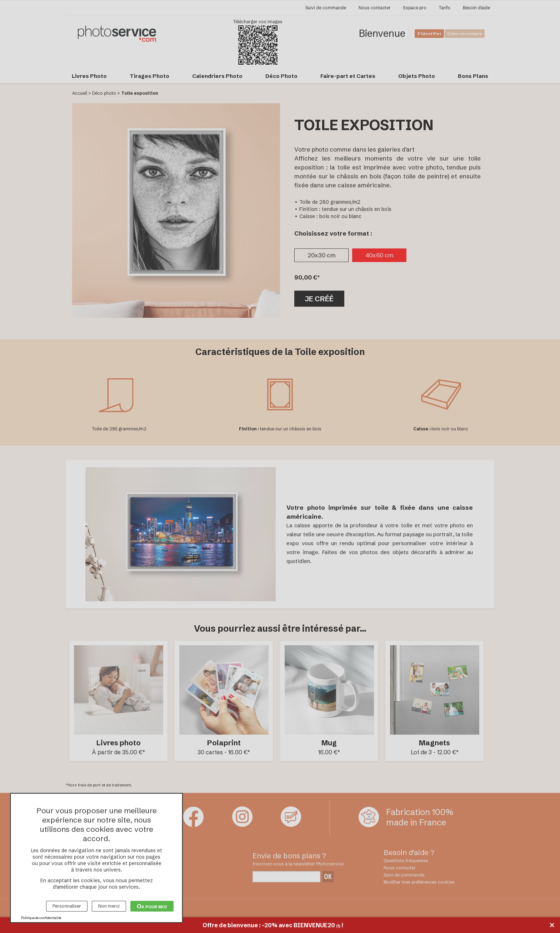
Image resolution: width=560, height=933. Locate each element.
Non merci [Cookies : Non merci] (109, 906)
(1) (338, 926)
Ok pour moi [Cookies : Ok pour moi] (152, 906)
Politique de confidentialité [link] (41, 918)
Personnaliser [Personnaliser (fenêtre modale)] (67, 906)
